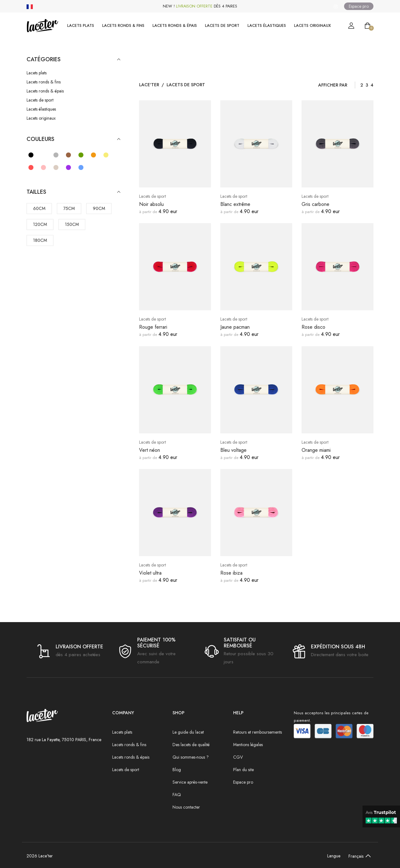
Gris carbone (315, 204)
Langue (334, 856)
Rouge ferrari (153, 327)
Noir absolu (151, 204)
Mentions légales (248, 745)
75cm (69, 208)
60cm (39, 208)
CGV (238, 757)
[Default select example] (358, 856)
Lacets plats (81, 26)
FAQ (177, 795)
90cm (99, 208)
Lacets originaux (312, 26)
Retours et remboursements (257, 732)
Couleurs (73, 139)
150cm (72, 224)
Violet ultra (150, 573)
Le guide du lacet (188, 732)
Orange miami (316, 450)
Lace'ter (149, 85)
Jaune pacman (235, 327)
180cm (40, 240)
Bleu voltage (233, 450)
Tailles (73, 192)
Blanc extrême (235, 204)
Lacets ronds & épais (175, 26)
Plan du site (243, 770)
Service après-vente (190, 782)
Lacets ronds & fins (123, 26)
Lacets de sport (222, 26)
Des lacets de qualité (191, 745)
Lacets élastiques (267, 26)
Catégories (73, 60)
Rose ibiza (231, 573)
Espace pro (359, 6)
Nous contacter (186, 807)
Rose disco (313, 327)
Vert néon (150, 450)
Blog (177, 770)
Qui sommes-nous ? (191, 757)
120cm (40, 224)
